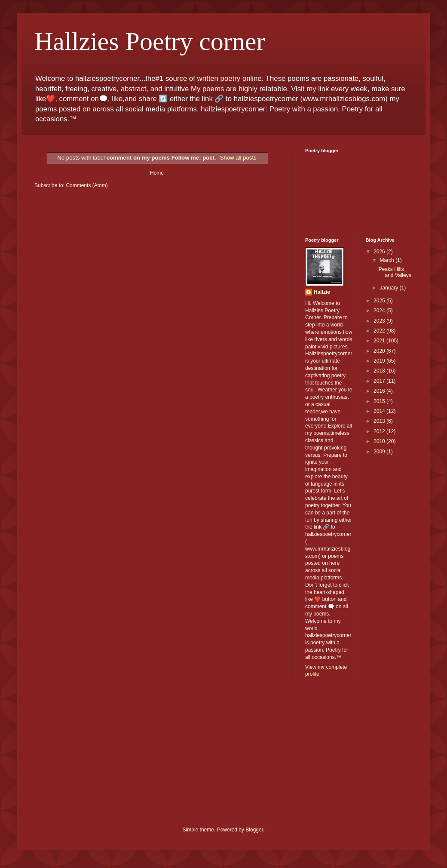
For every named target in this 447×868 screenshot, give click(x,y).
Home (157, 173)
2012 (380, 431)
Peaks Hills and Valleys (395, 272)
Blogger (254, 830)
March (387, 260)
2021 (380, 341)
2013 (380, 421)
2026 (380, 252)
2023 (380, 321)
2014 (380, 411)
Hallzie (322, 292)
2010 (380, 441)
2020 (380, 351)
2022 (380, 331)
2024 (380, 311)
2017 (380, 381)
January (389, 288)
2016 (380, 391)
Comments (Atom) (87, 185)
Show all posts (238, 158)
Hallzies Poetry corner (150, 41)
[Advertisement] (99, 757)
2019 (380, 361)
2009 (380, 452)
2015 (380, 401)
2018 (380, 371)
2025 (380, 301)
